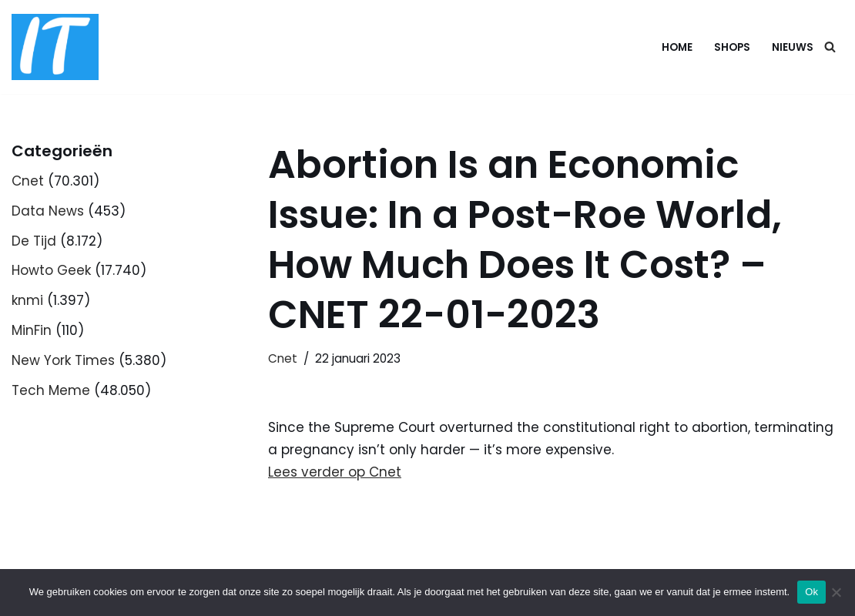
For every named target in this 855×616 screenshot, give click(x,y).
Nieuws (793, 47)
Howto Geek (51, 270)
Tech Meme (51, 390)
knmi (27, 300)
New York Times (63, 360)
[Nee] (836, 592)
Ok (811, 592)
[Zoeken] (830, 47)
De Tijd (34, 241)
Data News (48, 211)
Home (677, 47)
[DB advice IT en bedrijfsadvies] (55, 47)
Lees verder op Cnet (335, 472)
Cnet (28, 181)
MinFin (32, 330)
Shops (732, 47)
